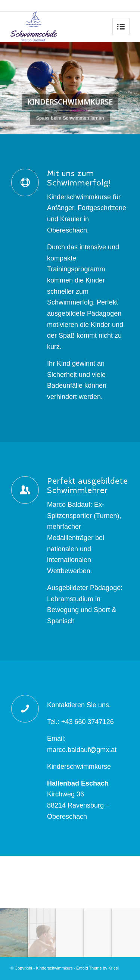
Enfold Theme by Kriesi (97, 968)
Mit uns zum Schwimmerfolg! (79, 178)
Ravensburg (86, 805)
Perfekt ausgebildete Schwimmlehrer (88, 485)
